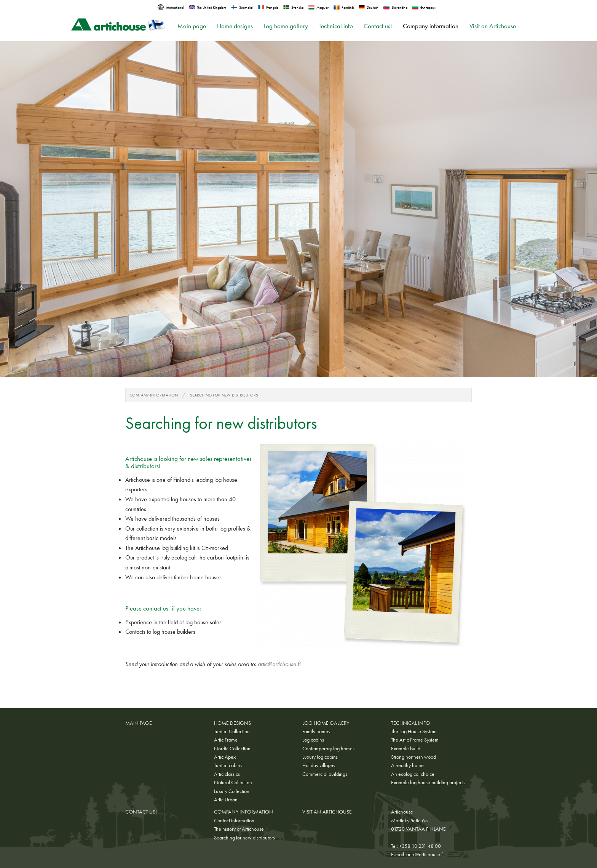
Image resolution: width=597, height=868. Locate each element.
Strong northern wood (413, 757)
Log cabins (313, 740)
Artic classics (227, 774)
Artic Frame (226, 740)
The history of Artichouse (239, 829)
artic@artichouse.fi (279, 664)
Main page (192, 26)
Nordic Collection (232, 748)
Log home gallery (286, 26)
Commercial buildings (325, 774)
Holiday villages (319, 765)
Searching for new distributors (224, 395)
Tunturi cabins (228, 765)
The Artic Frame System (415, 740)
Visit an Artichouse (493, 26)
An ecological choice (413, 774)
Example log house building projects (428, 782)
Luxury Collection (232, 791)
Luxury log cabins (320, 757)
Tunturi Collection (232, 731)
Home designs (235, 26)
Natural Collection (233, 782)
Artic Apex (225, 757)
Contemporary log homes (328, 748)
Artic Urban (226, 799)
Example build (406, 748)
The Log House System (414, 731)
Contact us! (378, 26)
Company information (431, 26)
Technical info (336, 26)
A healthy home (407, 765)
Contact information (234, 820)
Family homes (316, 731)
